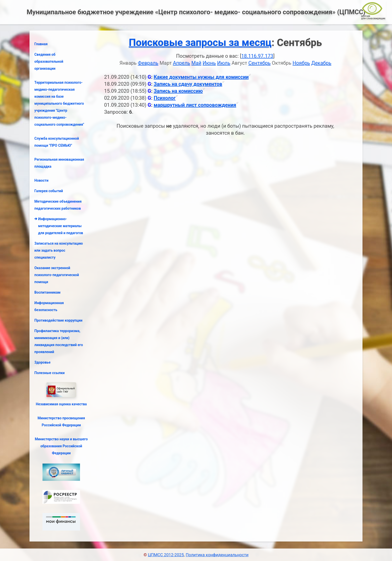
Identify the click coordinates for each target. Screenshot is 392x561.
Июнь (209, 63)
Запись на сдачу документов (188, 84)
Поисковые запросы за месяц (200, 43)
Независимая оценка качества (61, 404)
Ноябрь (301, 63)
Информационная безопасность (49, 306)
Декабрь (321, 63)
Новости (41, 180)
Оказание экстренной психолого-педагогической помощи (57, 275)
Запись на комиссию (178, 91)
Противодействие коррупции (58, 320)
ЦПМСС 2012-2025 (166, 555)
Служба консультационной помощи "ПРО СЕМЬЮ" (57, 142)
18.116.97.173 (257, 56)
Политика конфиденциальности (217, 555)
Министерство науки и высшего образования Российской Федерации (61, 446)
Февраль (148, 63)
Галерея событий (49, 191)
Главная (41, 44)
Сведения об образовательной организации (49, 61)
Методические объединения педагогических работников (58, 205)
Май (196, 63)
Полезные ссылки (50, 373)
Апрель (182, 63)
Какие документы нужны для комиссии (201, 77)
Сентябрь (260, 63)
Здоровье (42, 362)
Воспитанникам (47, 292)
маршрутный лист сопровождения (195, 105)
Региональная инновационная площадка (59, 163)
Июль (224, 63)
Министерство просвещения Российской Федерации (61, 422)
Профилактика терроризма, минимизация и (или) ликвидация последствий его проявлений (59, 341)
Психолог (165, 98)
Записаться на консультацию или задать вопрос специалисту (59, 250)
